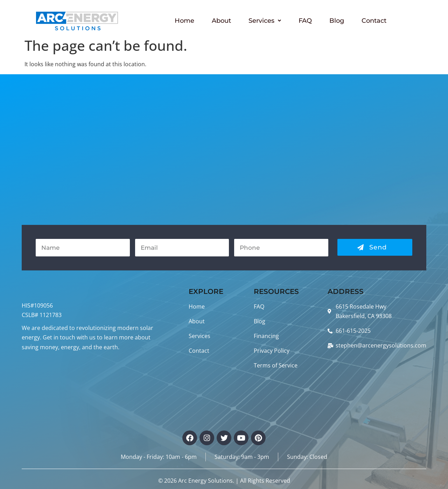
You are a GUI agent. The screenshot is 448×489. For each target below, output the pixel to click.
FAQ (305, 21)
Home (184, 21)
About (221, 21)
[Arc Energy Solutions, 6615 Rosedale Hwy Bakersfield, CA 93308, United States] (224, 150)
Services (265, 21)
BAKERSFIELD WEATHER (93, 387)
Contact (374, 21)
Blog (337, 21)
